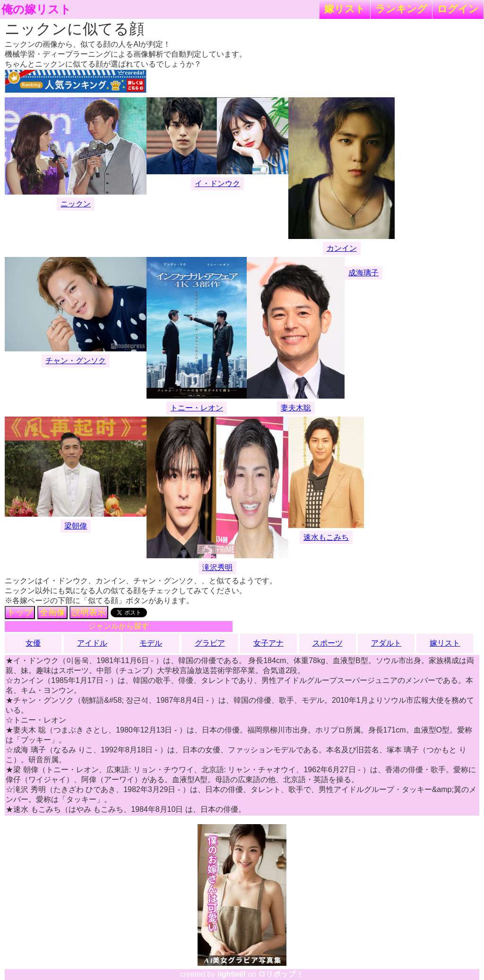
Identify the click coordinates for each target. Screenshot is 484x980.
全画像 (52, 613)
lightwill (232, 974)
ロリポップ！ (281, 974)
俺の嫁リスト (36, 9)
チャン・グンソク (76, 361)
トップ (20, 613)
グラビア (210, 643)
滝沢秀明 (217, 567)
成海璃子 (363, 273)
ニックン (76, 204)
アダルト (386, 643)
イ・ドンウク (217, 183)
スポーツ (328, 643)
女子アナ (268, 643)
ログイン (458, 9)
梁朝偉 (76, 526)
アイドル (92, 643)
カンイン (342, 248)
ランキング (401, 9)
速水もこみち (326, 537)
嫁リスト (345, 9)
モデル (151, 643)
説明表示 (89, 613)
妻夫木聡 (296, 408)
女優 (33, 643)
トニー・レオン (197, 408)
